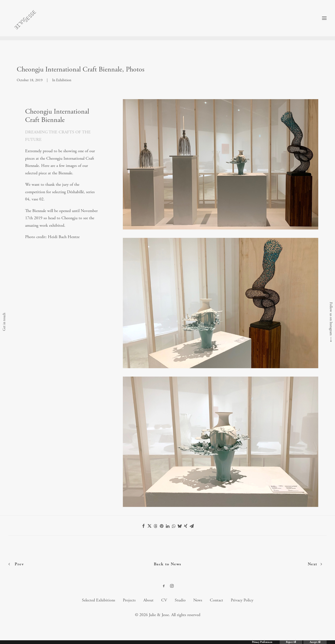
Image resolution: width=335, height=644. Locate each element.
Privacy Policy (242, 600)
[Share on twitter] (149, 526)
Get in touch (4, 322)
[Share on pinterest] (161, 526)
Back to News (168, 564)
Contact (216, 600)
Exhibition (64, 80)
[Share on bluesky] (180, 526)
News (198, 600)
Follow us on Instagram (331, 319)
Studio (180, 600)
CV (164, 600)
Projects (129, 600)
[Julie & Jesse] (23, 20)
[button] (324, 20)
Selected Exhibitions (99, 600)
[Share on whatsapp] (174, 526)
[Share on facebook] (143, 526)
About (148, 600)
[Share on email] (192, 526)
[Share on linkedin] (167, 526)
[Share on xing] (186, 526)
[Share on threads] (155, 526)
